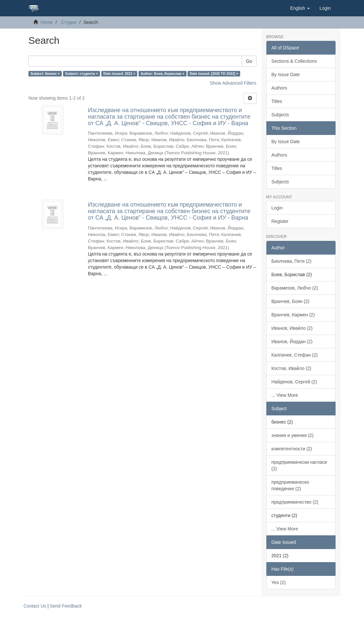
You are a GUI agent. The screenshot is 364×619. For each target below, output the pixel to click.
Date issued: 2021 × (119, 74)
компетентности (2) (292, 449)
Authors (279, 88)
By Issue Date (286, 75)
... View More (285, 395)
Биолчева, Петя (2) (292, 261)
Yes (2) (279, 582)
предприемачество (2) (295, 502)
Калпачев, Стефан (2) (295, 355)
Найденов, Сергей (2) (294, 382)
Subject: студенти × (82, 74)
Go (249, 61)
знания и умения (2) (293, 435)
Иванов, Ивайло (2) (292, 328)
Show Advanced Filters (233, 83)
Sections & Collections (294, 61)
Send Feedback (66, 606)
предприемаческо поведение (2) (290, 485)
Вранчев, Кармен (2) (293, 315)
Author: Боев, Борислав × (163, 74)
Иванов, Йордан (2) (292, 342)
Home (47, 22)
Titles (277, 101)
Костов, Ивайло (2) (291, 368)
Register (280, 221)
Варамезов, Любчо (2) (295, 288)
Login (277, 208)
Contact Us (35, 606)
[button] (300, 8)
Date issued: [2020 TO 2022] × (214, 74)
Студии (69, 22)
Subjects (280, 115)
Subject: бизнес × (45, 74)
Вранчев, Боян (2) (290, 301)
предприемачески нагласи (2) (299, 465)
